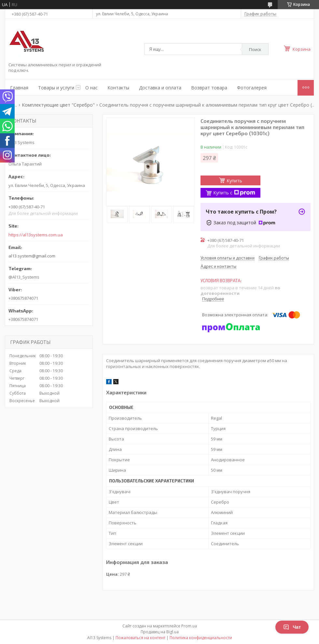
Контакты (118, 88)
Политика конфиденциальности (201, 638)
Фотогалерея (252, 88)
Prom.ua (189, 626)
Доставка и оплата (160, 88)
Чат (292, 627)
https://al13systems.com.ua (36, 235)
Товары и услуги (56, 88)
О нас (91, 88)
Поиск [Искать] (255, 49)
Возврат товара (209, 88)
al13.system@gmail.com (32, 256)
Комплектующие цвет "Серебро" (58, 105)
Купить (234, 181)
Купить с (234, 193)
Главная (19, 88)
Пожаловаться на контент (140, 638)
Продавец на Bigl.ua (160, 632)
